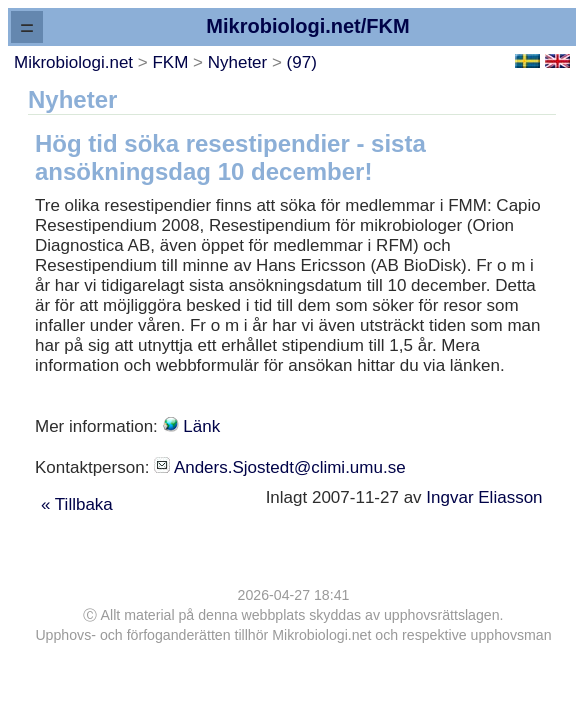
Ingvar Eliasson (486, 497)
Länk (201, 426)
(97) (302, 62)
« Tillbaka (77, 504)
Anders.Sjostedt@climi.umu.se (290, 467)
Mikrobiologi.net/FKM (307, 26)
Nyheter (238, 62)
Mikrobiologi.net (73, 62)
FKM (170, 62)
